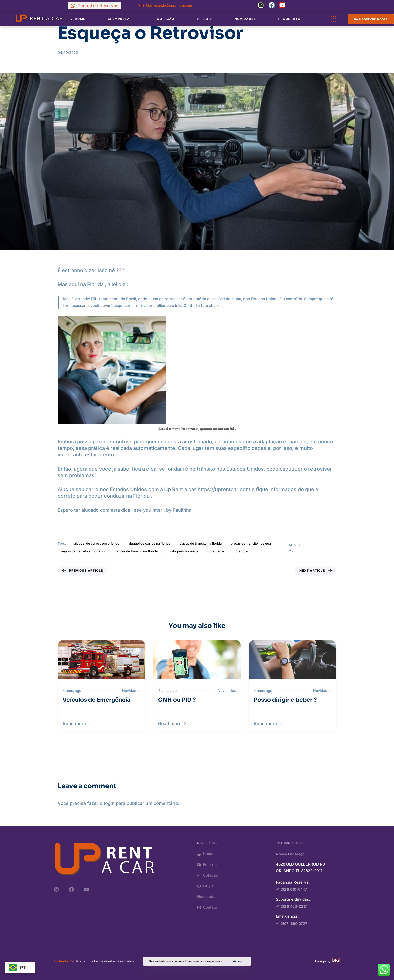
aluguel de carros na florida (149, 543)
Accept (238, 961)
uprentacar (216, 551)
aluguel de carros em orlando (97, 543)
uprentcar (241, 551)
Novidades (245, 19)
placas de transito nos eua (251, 543)
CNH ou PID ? (177, 700)
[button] (77, 724)
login (109, 803)
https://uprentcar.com (224, 489)
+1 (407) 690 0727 (291, 923)
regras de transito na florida (136, 551)
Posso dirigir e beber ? (285, 700)
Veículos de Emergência (96, 700)
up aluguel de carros (182, 551)
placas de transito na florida (201, 543)
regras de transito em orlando (84, 551)
